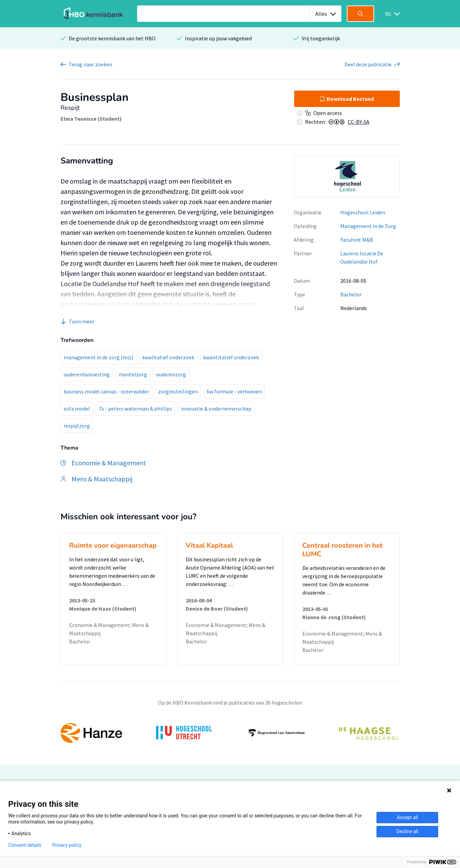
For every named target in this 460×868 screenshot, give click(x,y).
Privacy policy (67, 845)
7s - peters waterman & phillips (135, 409)
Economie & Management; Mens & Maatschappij (109, 629)
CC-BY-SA (359, 122)
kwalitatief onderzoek (168, 357)
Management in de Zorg (368, 226)
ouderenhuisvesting (87, 374)
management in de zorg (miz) (98, 357)
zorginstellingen (178, 391)
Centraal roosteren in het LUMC (343, 550)
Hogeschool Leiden (363, 212)
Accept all (407, 817)
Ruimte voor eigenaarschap (113, 545)
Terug (90, 64)
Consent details (25, 845)
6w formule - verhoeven (234, 391)
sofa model (77, 409)
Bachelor (351, 294)
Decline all (407, 831)
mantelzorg (133, 374)
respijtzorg (77, 426)
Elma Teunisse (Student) (91, 119)
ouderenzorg (171, 374)
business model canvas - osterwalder (106, 391)
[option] (347, 176)
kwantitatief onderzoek (231, 357)
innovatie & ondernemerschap (216, 409)
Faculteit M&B (357, 240)
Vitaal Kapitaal (209, 545)
